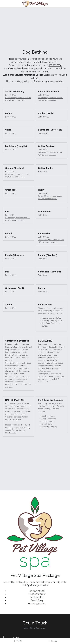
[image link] (35, 4)
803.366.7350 (55, 65)
